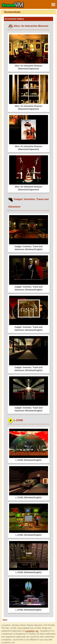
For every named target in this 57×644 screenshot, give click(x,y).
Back (5, 620)
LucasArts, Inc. (32, 631)
